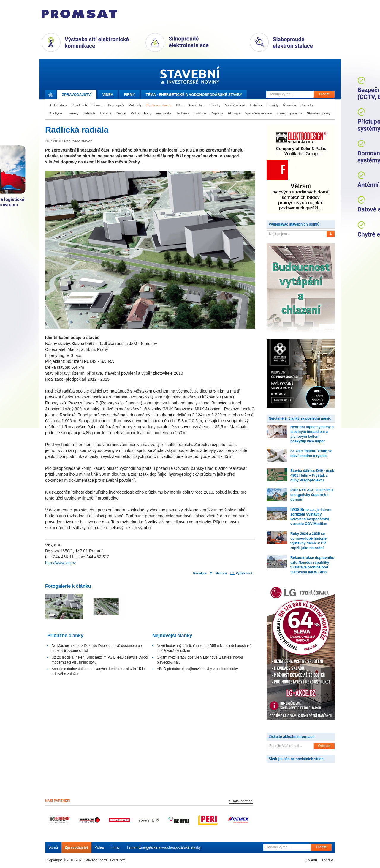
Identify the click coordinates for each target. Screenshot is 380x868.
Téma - (194, 95)
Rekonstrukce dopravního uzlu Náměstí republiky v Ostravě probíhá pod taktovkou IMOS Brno (312, 565)
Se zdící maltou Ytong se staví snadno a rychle (311, 453)
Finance (98, 105)
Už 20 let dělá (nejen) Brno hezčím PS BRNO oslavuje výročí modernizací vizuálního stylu (100, 660)
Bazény (106, 113)
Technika (183, 113)
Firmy (129, 95)
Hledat (324, 94)
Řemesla (290, 105)
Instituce (200, 113)
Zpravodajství (76, 847)
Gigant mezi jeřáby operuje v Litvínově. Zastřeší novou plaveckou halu (200, 660)
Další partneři (242, 801)
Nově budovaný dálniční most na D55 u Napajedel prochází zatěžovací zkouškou (204, 648)
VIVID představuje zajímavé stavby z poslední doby (197, 669)
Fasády (273, 105)
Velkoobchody (141, 113)
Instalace (256, 105)
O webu (311, 860)
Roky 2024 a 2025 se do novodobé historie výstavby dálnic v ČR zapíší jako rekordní (308, 541)
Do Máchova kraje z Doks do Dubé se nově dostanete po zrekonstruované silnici (97, 648)
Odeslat (324, 746)
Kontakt (327, 860)
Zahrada (90, 113)
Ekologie (234, 113)
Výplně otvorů (235, 105)
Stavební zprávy (319, 113)
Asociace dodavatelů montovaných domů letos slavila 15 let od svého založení (99, 671)
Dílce (180, 105)
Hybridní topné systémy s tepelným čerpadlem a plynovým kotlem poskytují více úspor (312, 434)
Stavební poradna (289, 113)
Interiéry (73, 113)
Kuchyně (56, 113)
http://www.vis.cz (60, 563)
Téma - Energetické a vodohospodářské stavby (164, 847)
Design (121, 113)
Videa (108, 95)
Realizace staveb (159, 105)
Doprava (217, 113)
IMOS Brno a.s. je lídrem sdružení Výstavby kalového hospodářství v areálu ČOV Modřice (311, 517)
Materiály (135, 105)
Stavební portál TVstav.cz (105, 860)
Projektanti (79, 105)
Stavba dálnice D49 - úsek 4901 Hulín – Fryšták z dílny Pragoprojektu (312, 475)
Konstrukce (196, 105)
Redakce (200, 573)
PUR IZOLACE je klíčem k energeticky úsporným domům (312, 495)
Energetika (164, 113)
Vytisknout (244, 573)
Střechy (215, 105)
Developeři (116, 105)
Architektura (58, 105)
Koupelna (308, 105)
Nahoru (221, 573)
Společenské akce (258, 113)
